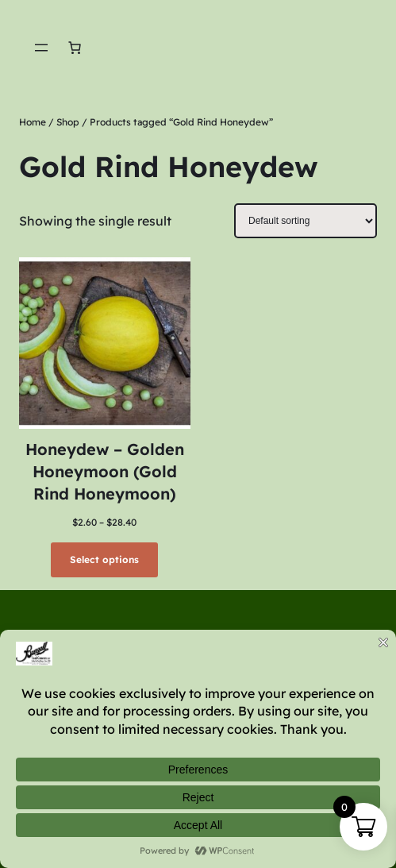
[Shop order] (306, 221)
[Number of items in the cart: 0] (75, 48)
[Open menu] (41, 48)
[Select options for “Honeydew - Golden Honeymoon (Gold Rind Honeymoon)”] (104, 560)
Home (33, 122)
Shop (68, 122)
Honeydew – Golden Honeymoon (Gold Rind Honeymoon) (105, 471)
